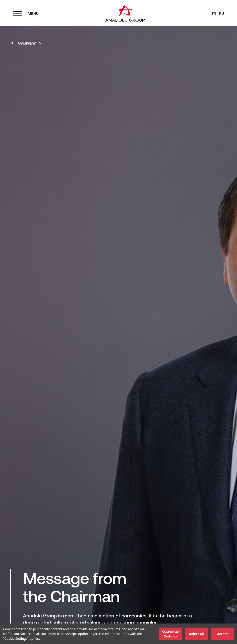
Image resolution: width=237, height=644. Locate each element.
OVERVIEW (26, 43)
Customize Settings (170, 634)
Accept (222, 634)
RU (222, 14)
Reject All (196, 634)
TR (214, 14)
